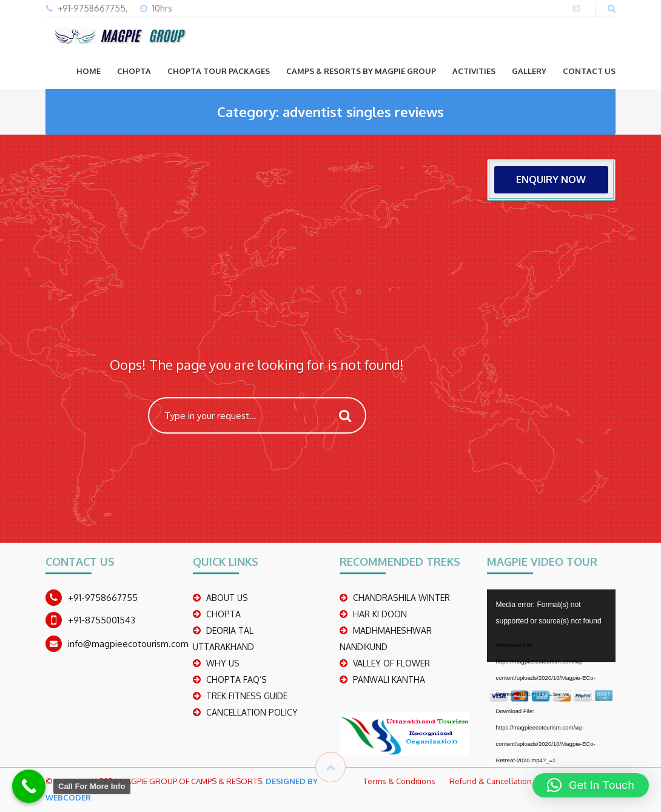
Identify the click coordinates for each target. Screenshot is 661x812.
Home (89, 71)
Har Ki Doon (380, 614)
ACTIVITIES (474, 71)
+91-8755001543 (102, 620)
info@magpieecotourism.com (128, 644)
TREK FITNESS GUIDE (247, 696)
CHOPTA (134, 71)
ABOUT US (227, 598)
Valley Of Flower (391, 663)
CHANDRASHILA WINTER (401, 598)
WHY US (223, 663)
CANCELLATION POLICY (252, 712)
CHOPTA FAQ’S (237, 679)
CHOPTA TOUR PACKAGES (219, 71)
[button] (591, 785)
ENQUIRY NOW (551, 180)
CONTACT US (589, 71)
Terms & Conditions (399, 781)
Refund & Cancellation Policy (502, 781)
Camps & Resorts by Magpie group (361, 71)
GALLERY (529, 71)
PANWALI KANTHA (389, 679)
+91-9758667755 (103, 598)
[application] (552, 626)
